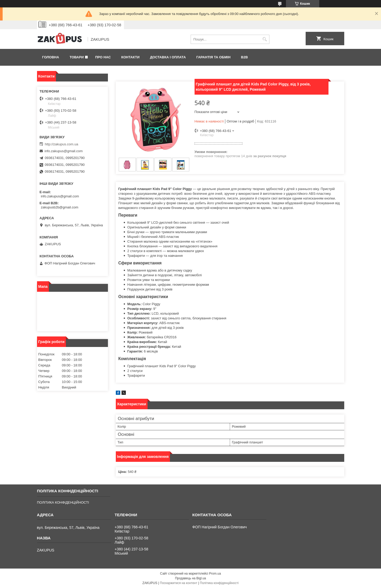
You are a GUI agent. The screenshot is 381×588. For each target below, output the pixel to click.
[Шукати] (265, 39)
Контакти (131, 57)
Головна (51, 57)
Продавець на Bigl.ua (190, 578)
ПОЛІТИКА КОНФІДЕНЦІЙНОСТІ (63, 502)
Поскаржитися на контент (179, 583)
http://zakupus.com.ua (62, 144)
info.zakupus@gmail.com (64, 151)
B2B (244, 57)
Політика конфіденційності (219, 583)
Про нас (103, 57)
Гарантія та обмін (213, 57)
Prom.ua (215, 574)
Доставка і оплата (168, 57)
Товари (77, 57)
